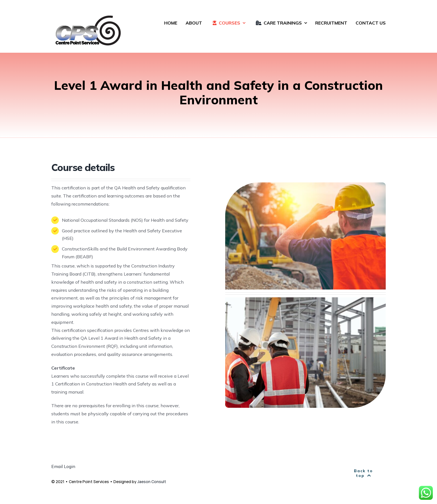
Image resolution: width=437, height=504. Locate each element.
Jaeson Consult (152, 482)
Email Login (63, 466)
